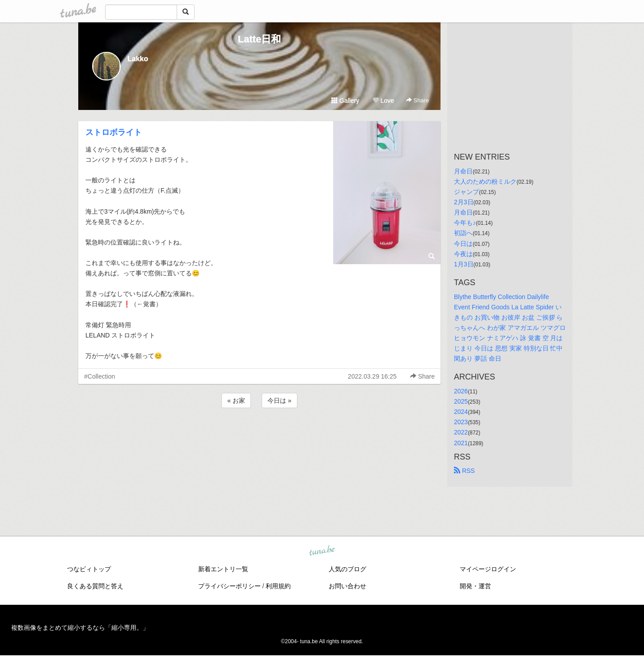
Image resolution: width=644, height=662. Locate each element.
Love (383, 101)
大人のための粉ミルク (485, 181)
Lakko (138, 59)
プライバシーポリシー (229, 586)
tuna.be (322, 551)
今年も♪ (465, 223)
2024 (461, 412)
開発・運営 (475, 586)
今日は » (280, 401)
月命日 (463, 171)
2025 (461, 401)
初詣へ (463, 233)
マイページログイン (488, 569)
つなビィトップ (89, 569)
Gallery (345, 101)
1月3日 (464, 264)
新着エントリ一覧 (223, 569)
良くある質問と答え (95, 586)
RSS (464, 471)
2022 (461, 432)
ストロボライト (114, 132)
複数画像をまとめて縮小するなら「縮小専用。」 (80, 628)
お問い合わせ (347, 586)
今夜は (463, 254)
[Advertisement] (259, 434)
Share (417, 100)
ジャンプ (466, 192)
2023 (461, 422)
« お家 (236, 401)
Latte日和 (260, 39)
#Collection (100, 376)
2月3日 (464, 202)
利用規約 (278, 586)
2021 (461, 443)
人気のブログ (347, 569)
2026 (461, 391)
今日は (463, 244)
